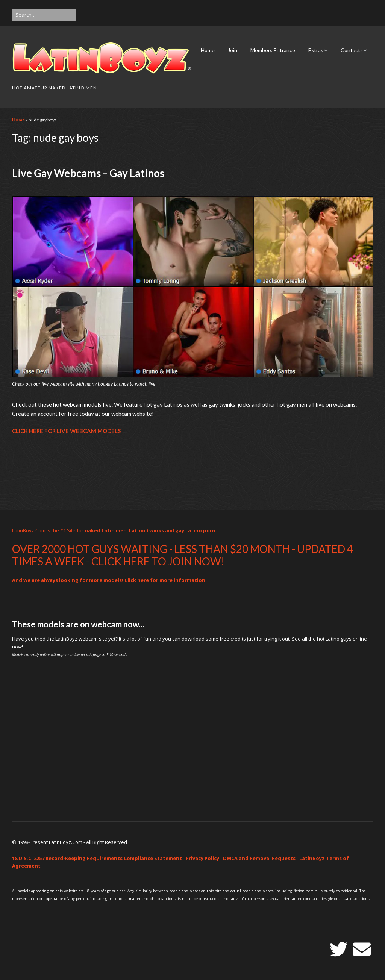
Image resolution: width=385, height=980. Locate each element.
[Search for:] (44, 15)
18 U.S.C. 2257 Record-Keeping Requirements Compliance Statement (97, 858)
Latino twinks (146, 530)
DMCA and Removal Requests (259, 858)
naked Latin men (106, 530)
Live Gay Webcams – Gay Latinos (88, 173)
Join (233, 50)
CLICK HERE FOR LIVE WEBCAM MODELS (66, 431)
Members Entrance (273, 50)
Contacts (352, 50)
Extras (316, 50)
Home (208, 50)
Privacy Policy (202, 858)
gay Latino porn (195, 530)
